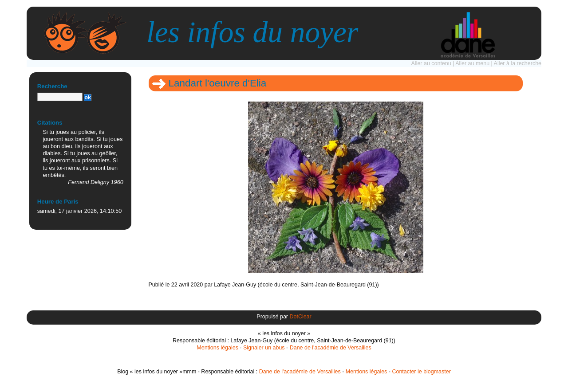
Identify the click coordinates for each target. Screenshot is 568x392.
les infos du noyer (252, 32)
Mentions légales (217, 348)
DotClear (300, 317)
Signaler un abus (264, 348)
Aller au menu (472, 63)
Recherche (52, 86)
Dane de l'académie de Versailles (331, 348)
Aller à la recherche (518, 63)
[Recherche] (60, 97)
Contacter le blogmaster (421, 372)
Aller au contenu (431, 63)
